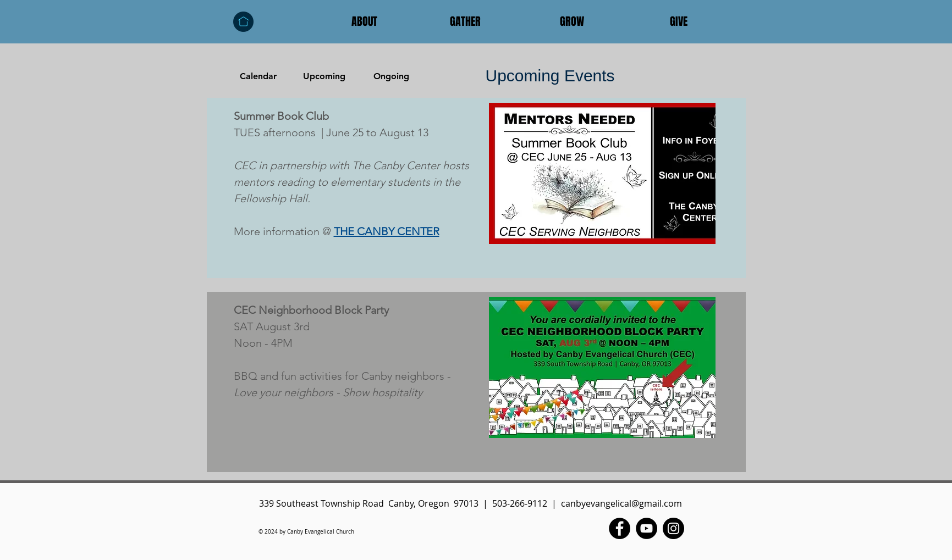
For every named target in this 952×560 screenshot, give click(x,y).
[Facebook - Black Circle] (620, 528)
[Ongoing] (392, 76)
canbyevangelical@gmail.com (621, 503)
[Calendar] (258, 76)
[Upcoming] (324, 76)
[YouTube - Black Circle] (646, 528)
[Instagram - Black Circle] (673, 528)
